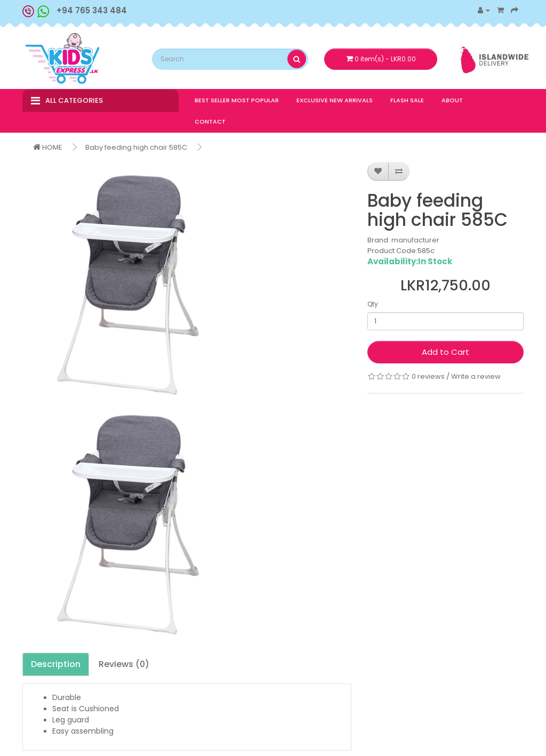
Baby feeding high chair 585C (136, 147)
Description (56, 664)
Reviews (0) (124, 664)
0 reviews (428, 376)
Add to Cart (445, 352)
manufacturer (415, 240)
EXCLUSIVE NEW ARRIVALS (335, 100)
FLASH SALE (407, 100)
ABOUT (452, 100)
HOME (48, 147)
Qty (373, 304)
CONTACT (210, 121)
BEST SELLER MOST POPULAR (237, 100)
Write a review (476, 376)
